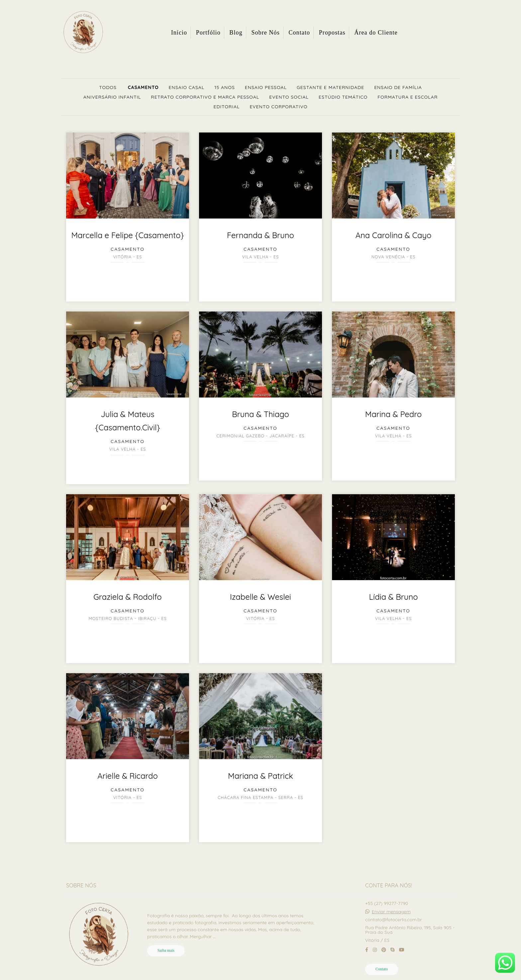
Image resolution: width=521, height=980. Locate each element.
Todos (108, 87)
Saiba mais (166, 951)
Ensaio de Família (398, 87)
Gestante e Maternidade (330, 87)
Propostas (332, 33)
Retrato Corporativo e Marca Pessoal (205, 97)
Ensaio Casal (187, 87)
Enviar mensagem (391, 912)
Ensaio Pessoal (266, 87)
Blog (236, 33)
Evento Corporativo (278, 107)
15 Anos (224, 87)
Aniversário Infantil (112, 97)
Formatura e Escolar (408, 97)
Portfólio (208, 33)
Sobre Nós (265, 33)
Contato (299, 33)
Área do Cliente (376, 33)
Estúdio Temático (343, 97)
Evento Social (289, 97)
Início (179, 33)
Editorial (227, 107)
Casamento (143, 87)
